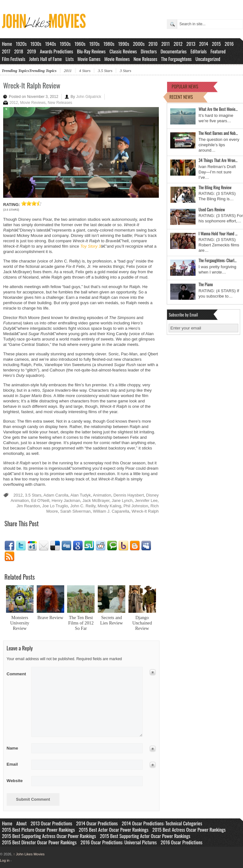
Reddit (101, 546)
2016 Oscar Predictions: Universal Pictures (118, 842)
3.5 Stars (105, 71)
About (21, 823)
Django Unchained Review (142, 623)
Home (7, 44)
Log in (5, 860)
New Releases (145, 59)
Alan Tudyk (81, 495)
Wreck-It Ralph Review (32, 85)
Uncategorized (208, 59)
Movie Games (89, 59)
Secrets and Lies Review (111, 620)
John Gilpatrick (88, 97)
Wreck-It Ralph (145, 511)
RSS (9, 557)
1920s (21, 44)
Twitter (21, 546)
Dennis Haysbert (128, 495)
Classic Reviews (123, 51)
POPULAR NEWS (185, 86)
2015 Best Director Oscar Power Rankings (39, 842)
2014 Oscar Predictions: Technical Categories (162, 823)
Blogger (135, 546)
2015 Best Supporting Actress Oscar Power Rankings (49, 836)
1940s (51, 44)
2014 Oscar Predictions (97, 823)
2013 (191, 44)
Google (78, 546)
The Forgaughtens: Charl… (218, 260)
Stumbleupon (89, 546)
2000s (139, 44)
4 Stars (85, 71)
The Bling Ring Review (215, 187)
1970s (94, 44)
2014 (203, 44)
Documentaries (174, 51)
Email (44, 546)
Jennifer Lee (146, 500)
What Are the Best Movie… (218, 109)
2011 (166, 44)
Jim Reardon (28, 506)
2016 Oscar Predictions (182, 842)
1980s (109, 44)
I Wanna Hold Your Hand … (218, 233)
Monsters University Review (20, 623)
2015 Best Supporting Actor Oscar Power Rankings (145, 836)
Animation (102, 495)
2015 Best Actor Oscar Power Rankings (114, 829)
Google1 (32, 546)
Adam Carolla (56, 495)
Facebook (9, 546)
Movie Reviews (117, 59)
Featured (218, 51)
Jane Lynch (122, 500)
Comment (17, 673)
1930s (36, 44)
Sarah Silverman (75, 511)
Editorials (199, 51)
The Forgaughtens (176, 59)
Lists (70, 59)
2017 (6, 51)
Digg (66, 546)
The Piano (206, 284)
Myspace (146, 546)
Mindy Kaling (109, 506)
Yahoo (123, 546)
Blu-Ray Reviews (91, 51)
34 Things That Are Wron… (218, 160)
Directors (149, 51)
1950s (65, 44)
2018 (19, 51)
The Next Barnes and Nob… (218, 133)
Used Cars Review (212, 209)
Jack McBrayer (96, 500)
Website (15, 781)
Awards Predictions (56, 51)
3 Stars (125, 71)
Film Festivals (14, 59)
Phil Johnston (136, 506)
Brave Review (50, 618)
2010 (153, 44)
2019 (31, 51)
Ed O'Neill (40, 500)
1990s (124, 44)
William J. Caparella (111, 511)
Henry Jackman (66, 500)
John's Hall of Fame (45, 59)
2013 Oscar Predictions (51, 823)
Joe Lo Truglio (55, 506)
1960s (80, 44)
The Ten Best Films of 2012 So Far (81, 623)
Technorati (112, 546)
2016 (229, 44)
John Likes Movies (29, 854)
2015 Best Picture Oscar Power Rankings (38, 829)
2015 (216, 44)
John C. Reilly (83, 506)
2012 (178, 44)
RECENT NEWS (181, 97)
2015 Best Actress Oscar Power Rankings (189, 829)
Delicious (55, 546)
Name (17, 748)
